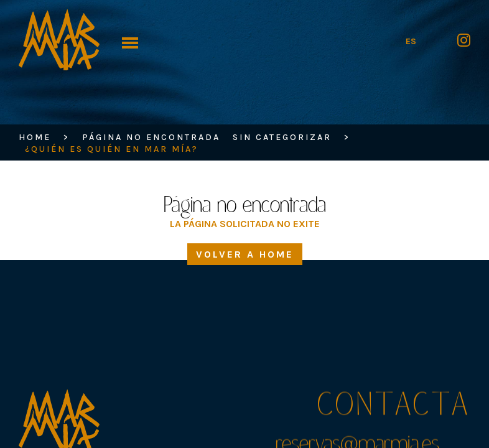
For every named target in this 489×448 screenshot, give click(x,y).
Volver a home (245, 254)
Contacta (394, 408)
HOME (35, 137)
